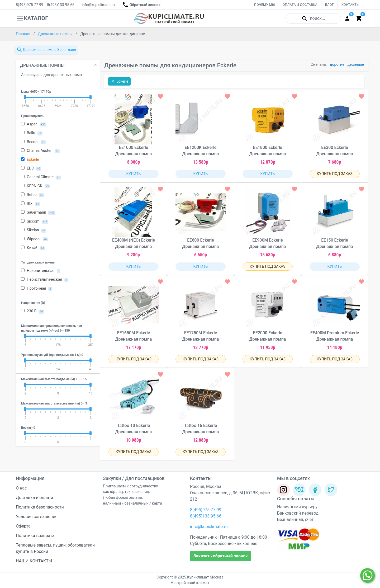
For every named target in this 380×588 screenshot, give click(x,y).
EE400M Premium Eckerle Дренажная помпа (335, 336)
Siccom (35, 222)
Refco (32, 195)
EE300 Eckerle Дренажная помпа (335, 151)
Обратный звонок (141, 5)
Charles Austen (40, 151)
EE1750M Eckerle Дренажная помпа (201, 336)
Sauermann (38, 213)
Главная (23, 34)
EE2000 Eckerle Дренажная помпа (268, 336)
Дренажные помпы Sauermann (46, 50)
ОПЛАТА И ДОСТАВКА (300, 5)
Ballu (32, 133)
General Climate (41, 177)
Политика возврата (35, 536)
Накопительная (41, 271)
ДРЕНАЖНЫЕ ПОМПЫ (42, 65)
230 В (32, 311)
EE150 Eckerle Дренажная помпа (335, 243)
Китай (33, 248)
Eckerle (30, 160)
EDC (31, 168)
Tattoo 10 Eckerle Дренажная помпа (134, 429)
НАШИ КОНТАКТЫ (34, 561)
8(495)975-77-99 (30, 5)
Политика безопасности (40, 507)
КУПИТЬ (134, 174)
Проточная (37, 289)
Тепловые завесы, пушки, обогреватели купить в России (55, 548)
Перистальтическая (44, 280)
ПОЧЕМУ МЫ (265, 5)
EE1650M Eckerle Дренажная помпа (134, 336)
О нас (21, 488)
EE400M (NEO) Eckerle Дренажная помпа (134, 243)
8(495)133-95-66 (61, 5)
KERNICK (35, 186)
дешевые (356, 65)
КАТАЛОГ (32, 18)
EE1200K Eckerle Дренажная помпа (201, 151)
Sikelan (34, 230)
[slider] (25, 97)
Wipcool (34, 239)
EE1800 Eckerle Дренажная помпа (268, 151)
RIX (30, 204)
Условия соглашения (37, 517)
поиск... (313, 18)
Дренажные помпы (56, 34)
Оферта (23, 526)
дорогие (337, 65)
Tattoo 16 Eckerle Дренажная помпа (201, 429)
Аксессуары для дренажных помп (51, 75)
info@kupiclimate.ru (98, 5)
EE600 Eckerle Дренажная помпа (201, 243)
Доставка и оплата (35, 498)
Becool (33, 142)
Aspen (34, 124)
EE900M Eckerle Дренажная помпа (268, 243)
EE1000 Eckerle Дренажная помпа (134, 151)
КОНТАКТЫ (350, 5)
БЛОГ (329, 5)
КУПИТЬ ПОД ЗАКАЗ (335, 174)
